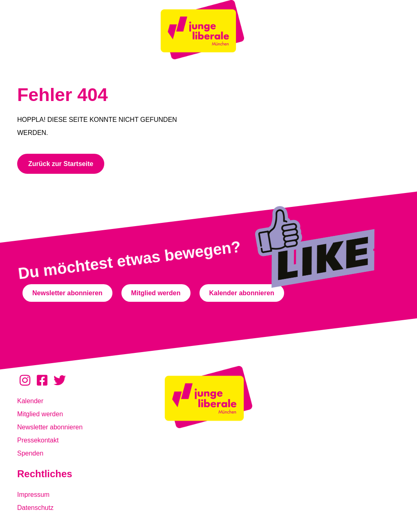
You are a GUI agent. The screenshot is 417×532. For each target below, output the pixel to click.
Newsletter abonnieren (50, 427)
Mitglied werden (40, 414)
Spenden (30, 453)
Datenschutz (35, 508)
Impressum (33, 495)
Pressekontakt (38, 440)
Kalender (30, 401)
